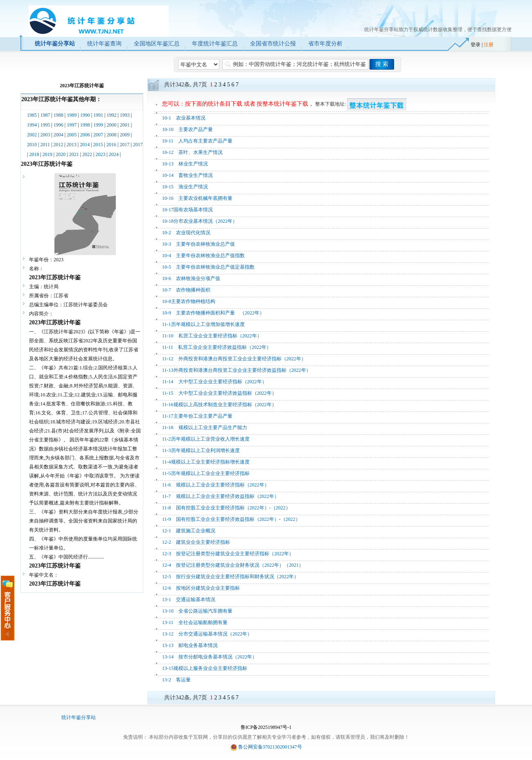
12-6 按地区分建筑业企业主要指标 (201, 588)
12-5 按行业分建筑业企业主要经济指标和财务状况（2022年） (230, 577)
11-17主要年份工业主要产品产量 (197, 416)
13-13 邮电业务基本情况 (190, 645)
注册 (489, 45)
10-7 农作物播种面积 (186, 290)
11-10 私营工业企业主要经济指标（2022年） (212, 336)
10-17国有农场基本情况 (187, 210)
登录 (476, 45)
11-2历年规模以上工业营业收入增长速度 (206, 439)
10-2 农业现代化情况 (186, 233)
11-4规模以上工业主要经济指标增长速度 (206, 462)
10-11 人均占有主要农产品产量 (197, 141)
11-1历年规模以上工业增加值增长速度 (203, 324)
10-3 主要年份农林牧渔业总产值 (198, 244)
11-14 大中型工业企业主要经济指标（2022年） (214, 382)
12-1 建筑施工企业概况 (189, 531)
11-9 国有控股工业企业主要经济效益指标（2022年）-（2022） (231, 519)
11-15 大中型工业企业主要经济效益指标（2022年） (219, 393)
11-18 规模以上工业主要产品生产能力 (205, 427)
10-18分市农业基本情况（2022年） (200, 221)
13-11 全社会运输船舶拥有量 (195, 622)
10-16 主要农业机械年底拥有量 (197, 198)
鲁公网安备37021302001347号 (270, 747)
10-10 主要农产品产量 (187, 129)
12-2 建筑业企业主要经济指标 (196, 542)
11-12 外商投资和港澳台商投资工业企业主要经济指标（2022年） (234, 359)
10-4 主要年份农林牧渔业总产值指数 (203, 256)
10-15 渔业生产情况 (185, 187)
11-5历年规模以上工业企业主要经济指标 (206, 473)
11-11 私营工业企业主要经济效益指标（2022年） (217, 347)
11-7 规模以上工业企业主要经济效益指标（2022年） (221, 496)
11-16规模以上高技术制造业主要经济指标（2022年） (219, 405)
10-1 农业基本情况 (184, 118)
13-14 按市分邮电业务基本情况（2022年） (210, 657)
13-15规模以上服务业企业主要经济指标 (205, 668)
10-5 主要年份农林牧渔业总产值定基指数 (208, 267)
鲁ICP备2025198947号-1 (266, 727)
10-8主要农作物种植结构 (189, 301)
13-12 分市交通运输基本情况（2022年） (207, 634)
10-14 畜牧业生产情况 (187, 175)
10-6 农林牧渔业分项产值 (191, 278)
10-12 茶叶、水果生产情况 (192, 152)
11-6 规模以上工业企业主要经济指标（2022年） (216, 485)
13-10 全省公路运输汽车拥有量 (197, 611)
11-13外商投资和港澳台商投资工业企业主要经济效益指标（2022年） (237, 370)
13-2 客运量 (176, 680)
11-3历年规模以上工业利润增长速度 (201, 450)
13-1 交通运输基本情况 (189, 599)
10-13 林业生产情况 (185, 164)
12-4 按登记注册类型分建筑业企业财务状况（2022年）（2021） (233, 565)
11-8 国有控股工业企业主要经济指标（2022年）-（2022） (226, 508)
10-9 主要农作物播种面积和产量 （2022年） (213, 313)
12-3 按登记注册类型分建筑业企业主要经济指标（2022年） (228, 554)
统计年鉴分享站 (79, 717)
